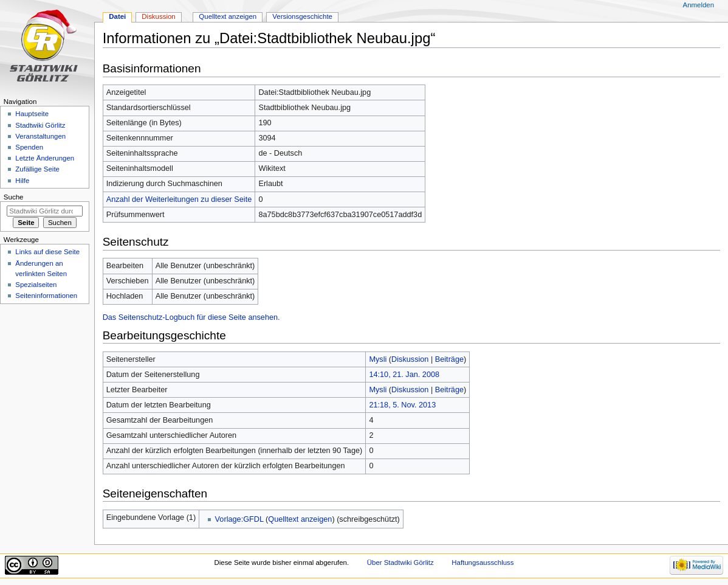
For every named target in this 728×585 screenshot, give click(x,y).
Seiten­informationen (46, 296)
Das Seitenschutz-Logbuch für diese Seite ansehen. (191, 317)
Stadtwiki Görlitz (40, 125)
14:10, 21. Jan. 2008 (404, 375)
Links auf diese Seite (47, 252)
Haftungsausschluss (482, 562)
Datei (117, 16)
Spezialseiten (36, 285)
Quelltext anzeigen (300, 519)
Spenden (29, 147)
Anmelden (699, 5)
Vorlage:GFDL (239, 519)
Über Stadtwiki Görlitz (400, 562)
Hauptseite (32, 114)
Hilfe (22, 181)
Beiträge (449, 359)
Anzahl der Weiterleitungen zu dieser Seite (179, 199)
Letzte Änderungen (45, 158)
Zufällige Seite (37, 169)
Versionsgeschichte (302, 16)
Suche (14, 197)
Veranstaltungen (40, 136)
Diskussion (410, 359)
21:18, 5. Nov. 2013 (402, 405)
